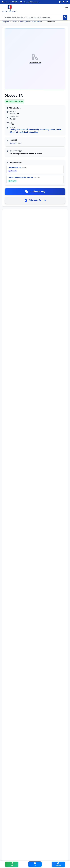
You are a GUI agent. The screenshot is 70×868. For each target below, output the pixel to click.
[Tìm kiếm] (65, 18)
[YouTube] (64, 2)
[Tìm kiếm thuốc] (35, 18)
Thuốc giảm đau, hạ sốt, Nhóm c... (32, 22)
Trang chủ (5, 22)
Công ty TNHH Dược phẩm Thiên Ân (24, 178)
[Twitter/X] (67, 2)
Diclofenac (14, 143)
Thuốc (14, 22)
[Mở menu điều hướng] (67, 8)
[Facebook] (60, 2)
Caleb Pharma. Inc (17, 168)
